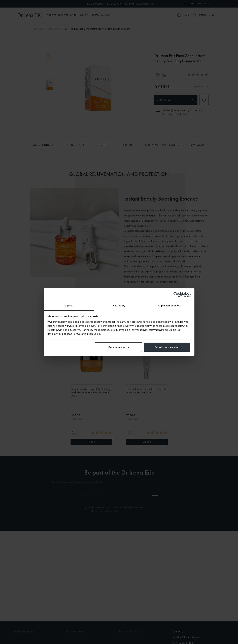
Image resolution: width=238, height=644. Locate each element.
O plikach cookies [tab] (169, 306)
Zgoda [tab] (69, 306)
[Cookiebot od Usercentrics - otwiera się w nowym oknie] (176, 294)
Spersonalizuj (119, 347)
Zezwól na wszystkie (167, 347)
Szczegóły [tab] (119, 306)
